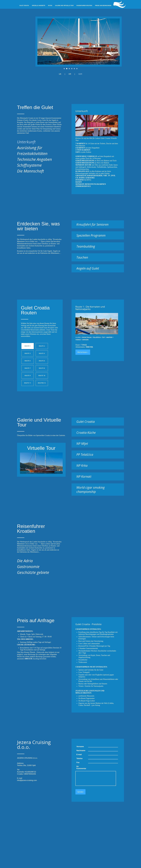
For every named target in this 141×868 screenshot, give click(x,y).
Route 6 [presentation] (42, 361)
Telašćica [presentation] (97, 337)
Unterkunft (82, 111)
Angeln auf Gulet (88, 268)
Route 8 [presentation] (42, 368)
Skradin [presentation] (85, 340)
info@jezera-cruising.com (27, 780)
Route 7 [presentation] (28, 368)
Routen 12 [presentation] (42, 383)
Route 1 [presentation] (28, 346)
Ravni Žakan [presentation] (87, 337)
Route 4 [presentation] (42, 353)
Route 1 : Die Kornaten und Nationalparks (90, 308)
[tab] (39, 142)
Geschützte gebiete (33, 572)
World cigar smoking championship (91, 490)
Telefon (79, 758)
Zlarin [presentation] (78, 337)
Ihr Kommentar (81, 767)
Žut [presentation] (104, 337)
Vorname (80, 747)
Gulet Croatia (86, 422)
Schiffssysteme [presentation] (29, 165)
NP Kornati (84, 476)
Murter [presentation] (109, 337)
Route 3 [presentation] (28, 353)
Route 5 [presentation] (28, 361)
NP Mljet (82, 444)
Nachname (81, 751)
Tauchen (82, 257)
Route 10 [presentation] (42, 376)
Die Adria (25, 561)
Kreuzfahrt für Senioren (92, 224)
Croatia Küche (86, 433)
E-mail (79, 755)
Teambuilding (86, 246)
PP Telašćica (85, 455)
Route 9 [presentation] (28, 376)
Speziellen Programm (91, 235)
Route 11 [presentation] (28, 383)
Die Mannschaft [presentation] (30, 171)
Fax (78, 762)
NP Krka (82, 465)
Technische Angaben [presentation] (34, 159)
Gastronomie (28, 567)
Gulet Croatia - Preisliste (88, 624)
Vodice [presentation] (78, 340)
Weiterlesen (83, 352)
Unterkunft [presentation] (26, 142)
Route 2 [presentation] (42, 346)
